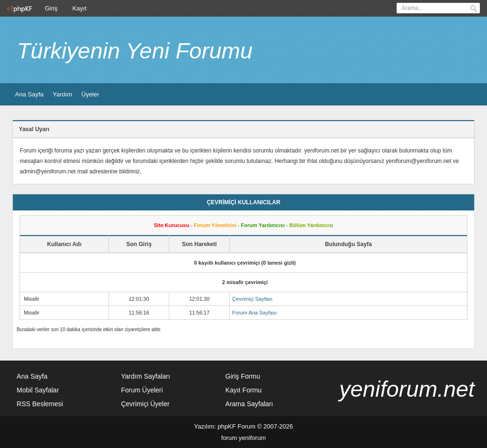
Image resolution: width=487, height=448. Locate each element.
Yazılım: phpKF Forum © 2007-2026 (243, 426)
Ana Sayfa (29, 94)
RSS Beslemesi (40, 404)
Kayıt (79, 8)
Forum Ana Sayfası (254, 313)
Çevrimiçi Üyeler (145, 404)
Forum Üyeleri (142, 390)
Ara (474, 9)
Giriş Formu (243, 376)
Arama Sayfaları (249, 404)
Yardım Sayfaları (145, 376)
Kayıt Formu (243, 390)
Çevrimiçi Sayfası (252, 299)
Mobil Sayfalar (38, 390)
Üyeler (90, 94)
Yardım (63, 94)
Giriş (51, 8)
